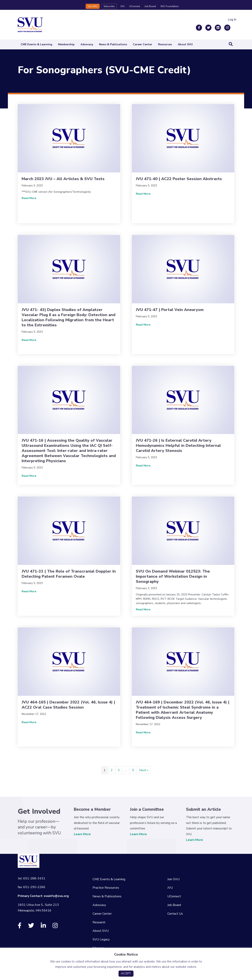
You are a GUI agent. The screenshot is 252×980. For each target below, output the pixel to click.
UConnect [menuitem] (174, 896)
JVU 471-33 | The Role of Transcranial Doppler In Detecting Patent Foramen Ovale (69, 574)
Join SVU (93, 6)
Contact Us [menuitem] (175, 914)
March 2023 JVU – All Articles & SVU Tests (63, 179)
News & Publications (113, 44)
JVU (123, 6)
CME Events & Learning (36, 44)
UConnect (135, 6)
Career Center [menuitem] (102, 914)
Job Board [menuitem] (174, 905)
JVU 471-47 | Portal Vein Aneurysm (170, 310)
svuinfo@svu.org (56, 896)
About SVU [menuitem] (101, 931)
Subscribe (109, 6)
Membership (66, 44)
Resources (165, 44)
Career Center (143, 44)
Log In (232, 19)
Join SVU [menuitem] (173, 879)
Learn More (82, 834)
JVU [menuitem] (170, 888)
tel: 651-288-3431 (31, 878)
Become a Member (92, 809)
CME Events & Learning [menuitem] (109, 879)
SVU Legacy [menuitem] (101, 939)
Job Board (150, 6)
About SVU (185, 44)
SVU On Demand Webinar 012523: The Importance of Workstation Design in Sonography (173, 576)
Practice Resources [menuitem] (106, 888)
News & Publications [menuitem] (107, 896)
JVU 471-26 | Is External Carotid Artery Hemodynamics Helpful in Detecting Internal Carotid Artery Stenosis (178, 446)
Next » (144, 770)
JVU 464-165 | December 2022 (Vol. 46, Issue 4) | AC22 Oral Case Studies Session (68, 705)
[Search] (231, 44)
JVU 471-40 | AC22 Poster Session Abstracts (179, 179)
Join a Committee (147, 809)
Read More (29, 198)
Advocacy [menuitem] (99, 905)
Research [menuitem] (99, 922)
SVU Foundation (170, 6)
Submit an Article (203, 809)
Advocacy (87, 44)
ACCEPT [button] (126, 974)
